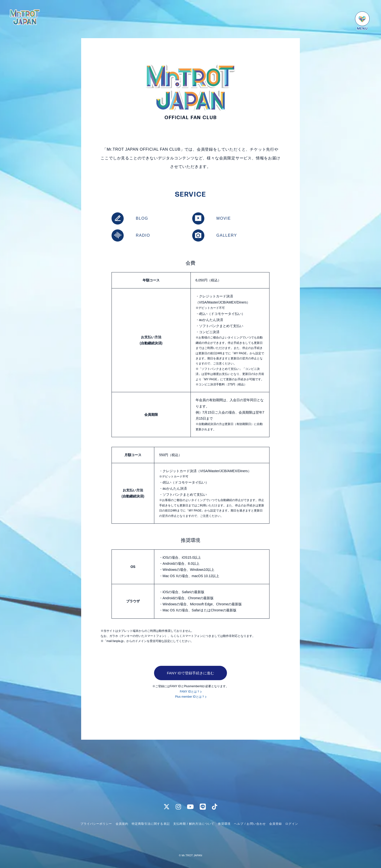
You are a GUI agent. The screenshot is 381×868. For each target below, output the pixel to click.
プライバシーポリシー (96, 824)
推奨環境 (224, 824)
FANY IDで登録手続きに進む (191, 673)
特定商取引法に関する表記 (151, 824)
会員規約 (122, 824)
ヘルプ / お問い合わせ (250, 824)
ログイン (292, 824)
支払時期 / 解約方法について (194, 824)
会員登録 (276, 824)
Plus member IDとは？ (190, 697)
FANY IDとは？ (190, 692)
